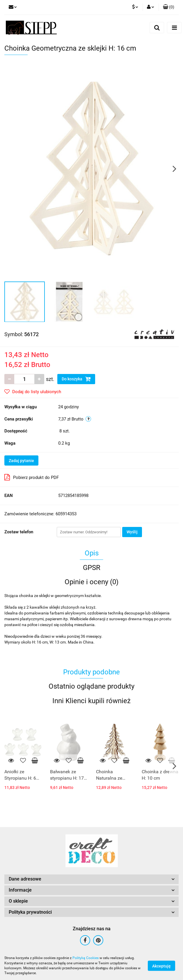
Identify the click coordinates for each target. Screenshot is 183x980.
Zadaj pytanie (21, 461)
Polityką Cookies (86, 958)
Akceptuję (161, 966)
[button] (169, 7)
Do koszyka (76, 379)
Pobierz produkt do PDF (32, 477)
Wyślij (132, 532)
